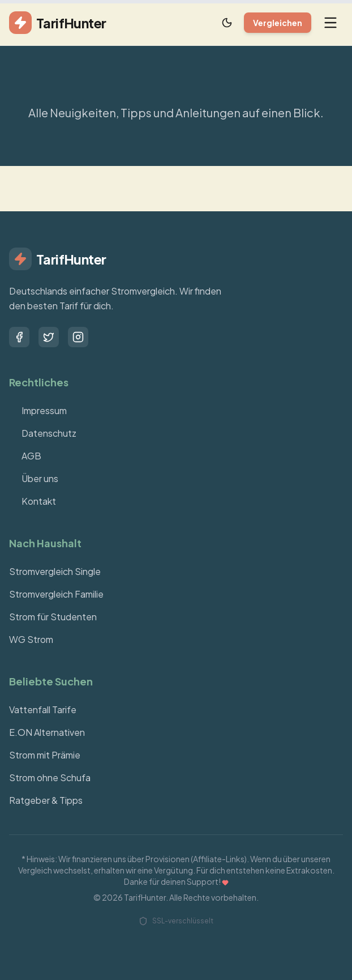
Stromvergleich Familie (56, 594)
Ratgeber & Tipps (46, 800)
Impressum (38, 410)
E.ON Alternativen (47, 732)
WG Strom (31, 639)
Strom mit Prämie (45, 755)
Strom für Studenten (53, 617)
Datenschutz (43, 433)
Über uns (34, 478)
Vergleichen (278, 23)
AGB (25, 456)
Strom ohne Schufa (50, 777)
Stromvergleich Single (55, 571)
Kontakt (33, 501)
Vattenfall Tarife (43, 710)
